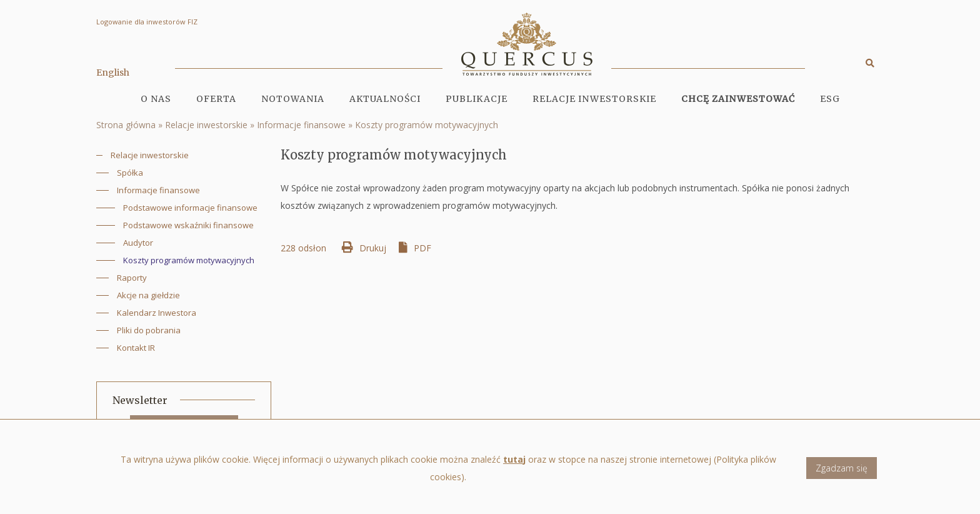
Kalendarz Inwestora (157, 313)
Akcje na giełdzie (148, 295)
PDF (422, 248)
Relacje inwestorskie (206, 125)
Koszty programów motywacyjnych (427, 125)
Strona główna (126, 125)
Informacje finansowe (301, 125)
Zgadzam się (842, 474)
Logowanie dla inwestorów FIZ (147, 22)
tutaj (514, 465)
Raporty (132, 278)
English (113, 73)
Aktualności (385, 99)
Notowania (293, 99)
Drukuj (373, 248)
